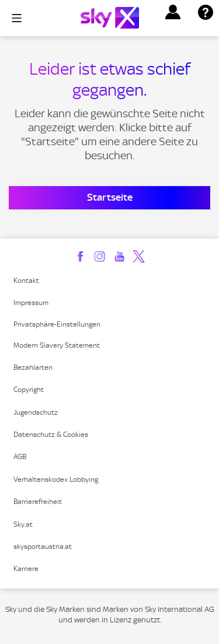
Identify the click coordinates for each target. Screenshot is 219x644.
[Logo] (110, 18)
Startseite (110, 197)
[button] (173, 12)
